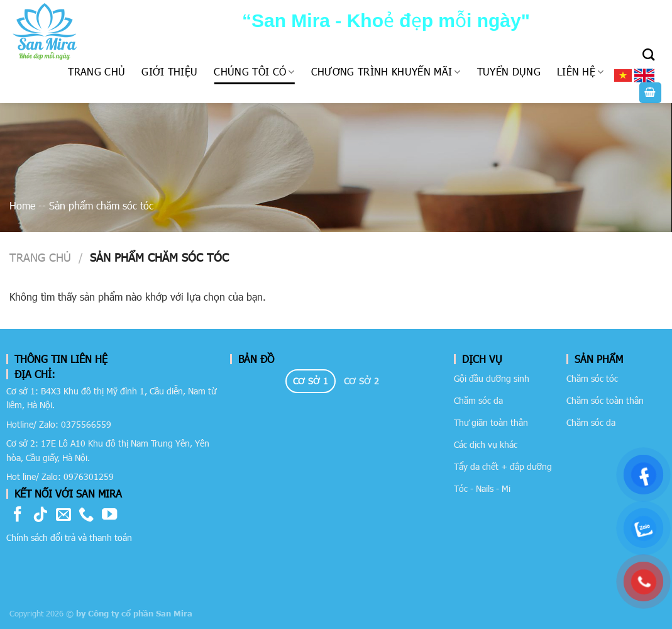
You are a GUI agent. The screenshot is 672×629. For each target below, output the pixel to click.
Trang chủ (96, 71)
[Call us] (86, 515)
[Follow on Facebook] (18, 515)
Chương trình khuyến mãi (386, 71)
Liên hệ (581, 71)
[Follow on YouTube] (109, 515)
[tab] (311, 381)
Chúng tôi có (254, 71)
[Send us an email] (63, 515)
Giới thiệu (169, 71)
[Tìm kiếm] (648, 54)
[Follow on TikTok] (40, 515)
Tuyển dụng (509, 71)
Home (22, 205)
